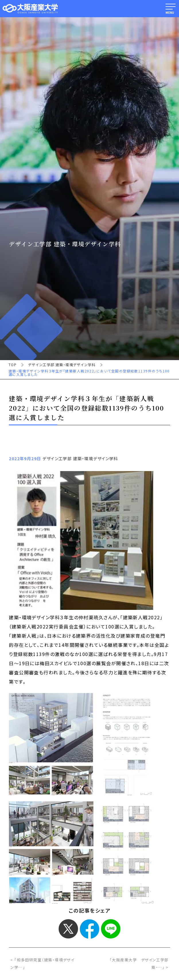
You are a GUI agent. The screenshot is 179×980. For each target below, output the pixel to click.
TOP (13, 365)
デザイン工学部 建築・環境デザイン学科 (62, 365)
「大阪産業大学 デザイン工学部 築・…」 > (139, 964)
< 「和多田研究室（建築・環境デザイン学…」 (42, 964)
